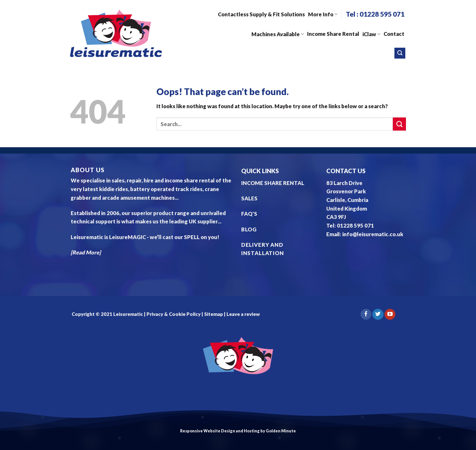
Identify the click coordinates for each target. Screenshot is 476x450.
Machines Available (278, 34)
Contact (394, 34)
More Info (323, 14)
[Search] (400, 53)
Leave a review (243, 314)
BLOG (249, 229)
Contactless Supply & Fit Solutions (261, 14)
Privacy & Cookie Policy (173, 314)
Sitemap (214, 314)
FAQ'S (249, 214)
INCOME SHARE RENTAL (273, 183)
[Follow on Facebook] (366, 314)
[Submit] (399, 124)
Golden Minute (281, 431)
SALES (249, 198)
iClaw (371, 34)
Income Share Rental (333, 34)
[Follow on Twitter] (378, 314)
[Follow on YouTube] (390, 314)
